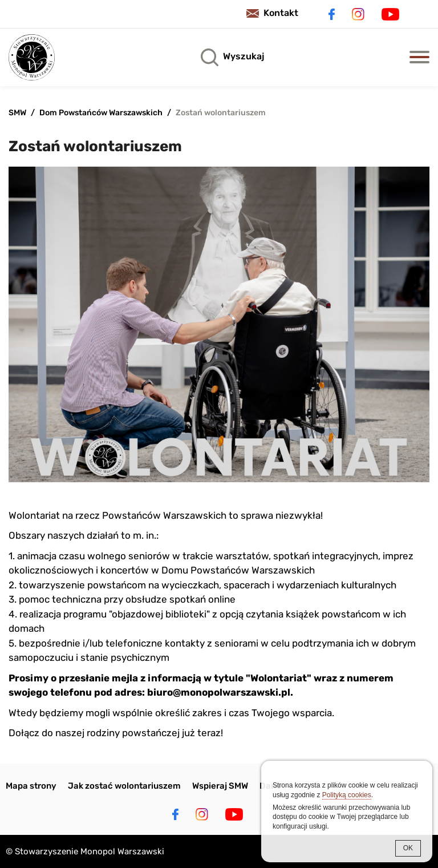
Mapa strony (31, 786)
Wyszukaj (244, 56)
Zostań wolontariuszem (221, 113)
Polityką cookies (347, 795)
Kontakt (281, 13)
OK (408, 848)
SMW (17, 113)
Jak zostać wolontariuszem (124, 786)
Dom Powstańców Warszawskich (101, 113)
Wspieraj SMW (220, 786)
